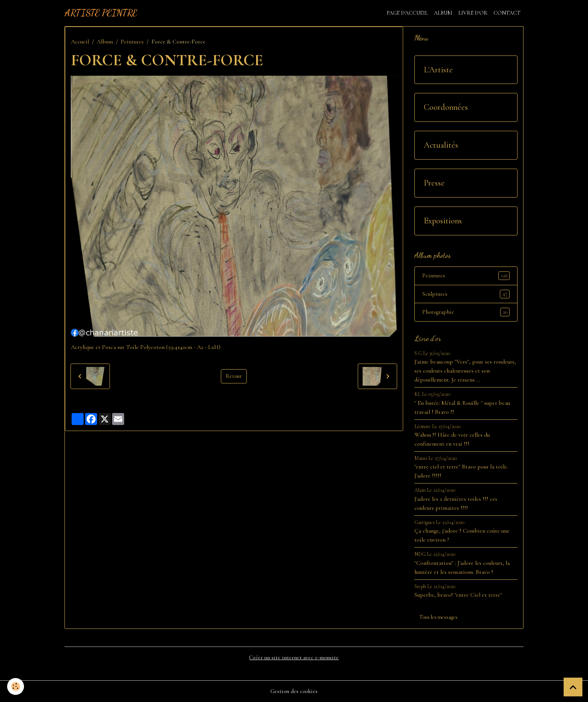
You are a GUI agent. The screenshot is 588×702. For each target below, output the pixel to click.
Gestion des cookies (294, 692)
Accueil (80, 42)
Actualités (441, 145)
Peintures (132, 42)
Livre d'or (473, 13)
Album (443, 13)
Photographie (466, 312)
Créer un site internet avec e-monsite (294, 658)
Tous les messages (438, 617)
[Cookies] (16, 686)
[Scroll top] (573, 687)
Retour (234, 376)
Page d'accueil (407, 13)
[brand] (101, 13)
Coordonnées (446, 107)
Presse (434, 183)
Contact (507, 13)
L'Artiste (438, 70)
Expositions (443, 221)
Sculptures (466, 294)
